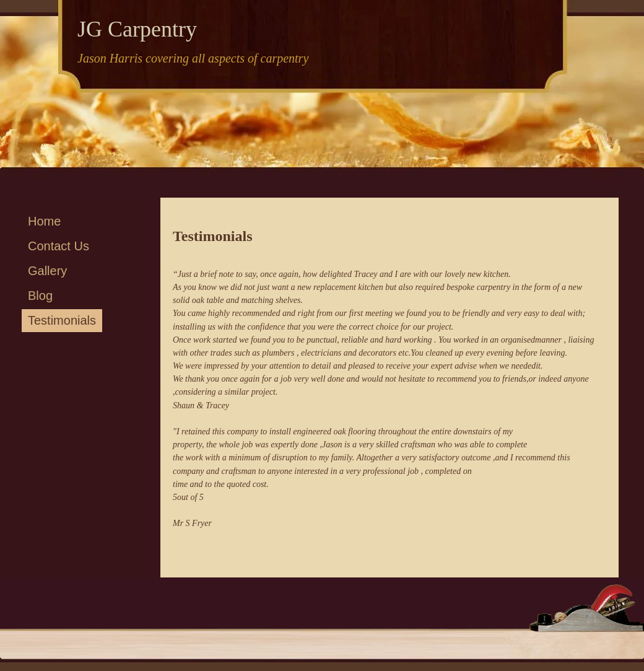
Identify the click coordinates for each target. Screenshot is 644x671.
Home (44, 221)
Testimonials (62, 320)
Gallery (47, 271)
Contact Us (59, 246)
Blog (40, 296)
